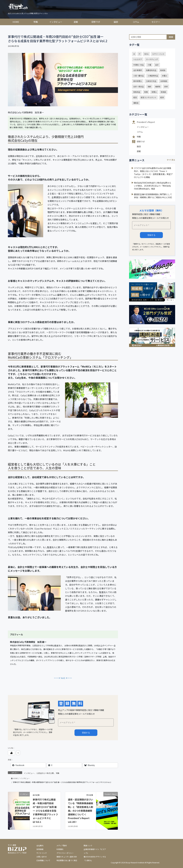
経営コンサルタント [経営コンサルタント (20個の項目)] (149, 97)
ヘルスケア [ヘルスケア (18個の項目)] (138, 59)
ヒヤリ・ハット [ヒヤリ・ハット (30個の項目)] (158, 54)
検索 (171, 37)
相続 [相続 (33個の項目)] (149, 86)
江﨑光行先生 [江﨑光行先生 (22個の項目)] (151, 81)
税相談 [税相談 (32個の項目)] (163, 92)
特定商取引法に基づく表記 (67, 860)
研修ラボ (141, 141)
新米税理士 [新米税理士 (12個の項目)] (138, 81)
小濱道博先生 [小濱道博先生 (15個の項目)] (153, 76)
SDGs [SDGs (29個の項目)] (146, 54)
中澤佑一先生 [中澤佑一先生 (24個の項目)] (139, 65)
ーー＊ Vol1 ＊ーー (63, 678)
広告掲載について (43, 860)
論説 (139, 146)
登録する (151, 235)
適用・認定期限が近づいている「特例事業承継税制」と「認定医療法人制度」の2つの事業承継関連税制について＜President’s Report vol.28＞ (80, 811)
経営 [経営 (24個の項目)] (135, 97)
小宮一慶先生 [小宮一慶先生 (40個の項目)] (139, 76)
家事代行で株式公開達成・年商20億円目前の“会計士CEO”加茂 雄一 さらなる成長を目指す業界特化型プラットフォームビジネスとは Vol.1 (45, 811)
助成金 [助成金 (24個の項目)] (163, 70)
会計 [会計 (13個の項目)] (157, 65)
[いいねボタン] (11, 753)
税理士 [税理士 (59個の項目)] (154, 92)
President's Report (146, 122)
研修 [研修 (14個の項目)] (166, 86)
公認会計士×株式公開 (45, 773)
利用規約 (60, 849)
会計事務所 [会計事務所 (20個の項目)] (138, 70)
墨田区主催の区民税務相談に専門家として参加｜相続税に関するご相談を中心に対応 (153, 196)
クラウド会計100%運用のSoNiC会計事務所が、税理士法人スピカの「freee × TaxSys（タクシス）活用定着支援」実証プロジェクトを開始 (153, 173)
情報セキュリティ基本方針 (67, 857)
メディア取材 (62, 845)
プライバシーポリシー (65, 853)
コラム (140, 132)
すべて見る (171, 160)
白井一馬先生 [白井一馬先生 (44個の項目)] (139, 86)
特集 (58, 773)
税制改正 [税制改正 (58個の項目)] (137, 92)
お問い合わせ (42, 857)
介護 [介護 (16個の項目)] (149, 65)
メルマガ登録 (86, 733)
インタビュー (29, 773)
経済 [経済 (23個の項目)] (162, 97)
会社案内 (40, 845)
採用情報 (40, 849)
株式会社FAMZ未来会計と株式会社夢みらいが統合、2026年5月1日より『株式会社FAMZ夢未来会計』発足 (153, 186)
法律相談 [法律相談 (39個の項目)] (164, 81)
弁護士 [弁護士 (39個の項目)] (165, 76)
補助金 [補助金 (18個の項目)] (136, 103)
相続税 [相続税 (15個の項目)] (158, 86)
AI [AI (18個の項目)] (134, 54)
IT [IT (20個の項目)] (140, 54)
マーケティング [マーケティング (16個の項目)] (152, 59)
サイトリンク (42, 853)
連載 (139, 151)
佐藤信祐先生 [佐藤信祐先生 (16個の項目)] (151, 70)
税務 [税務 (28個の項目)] (146, 92)
